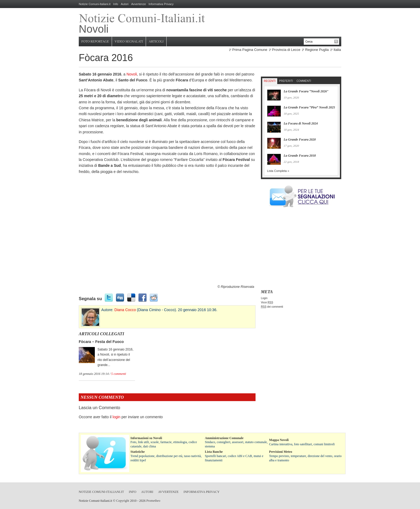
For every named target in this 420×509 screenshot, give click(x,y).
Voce (267, 302)
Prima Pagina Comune (250, 50)
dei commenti (272, 307)
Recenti (270, 81)
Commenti (304, 81)
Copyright (123, 501)
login (117, 417)
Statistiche (138, 452)
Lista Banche (214, 452)
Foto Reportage (95, 42)
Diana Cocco (125, 310)
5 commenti (119, 374)
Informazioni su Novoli (146, 438)
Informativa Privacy (161, 4)
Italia (337, 50)
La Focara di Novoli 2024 (301, 123)
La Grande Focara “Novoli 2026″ (306, 91)
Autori (125, 4)
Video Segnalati (129, 42)
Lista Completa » (278, 171)
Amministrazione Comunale (224, 438)
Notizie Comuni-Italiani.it (95, 4)
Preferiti (286, 81)
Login (264, 298)
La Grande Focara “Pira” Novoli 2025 (309, 107)
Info (116, 4)
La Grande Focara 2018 (300, 156)
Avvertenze (139, 4)
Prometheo (153, 501)
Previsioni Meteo (281, 452)
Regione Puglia (317, 50)
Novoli (132, 74)
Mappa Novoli (279, 440)
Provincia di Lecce (286, 50)
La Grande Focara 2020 (300, 139)
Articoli (156, 42)
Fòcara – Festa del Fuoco (101, 342)
